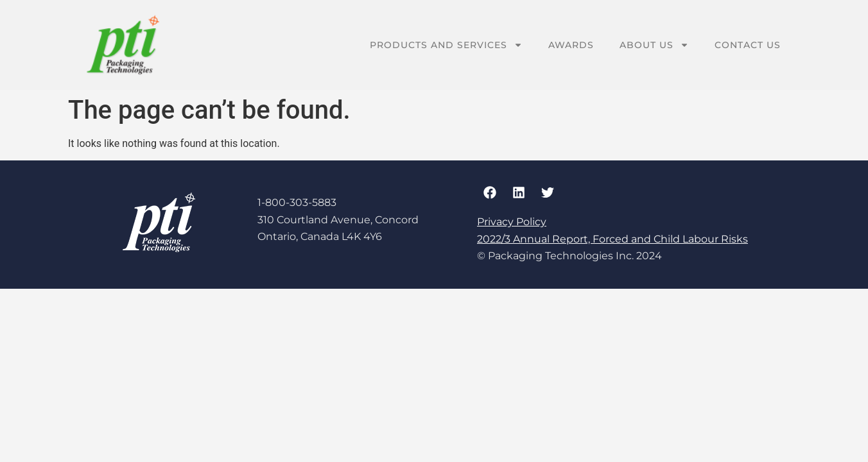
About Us (654, 45)
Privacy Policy (512, 222)
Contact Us (748, 45)
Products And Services (446, 45)
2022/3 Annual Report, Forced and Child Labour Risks (612, 239)
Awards (571, 45)
